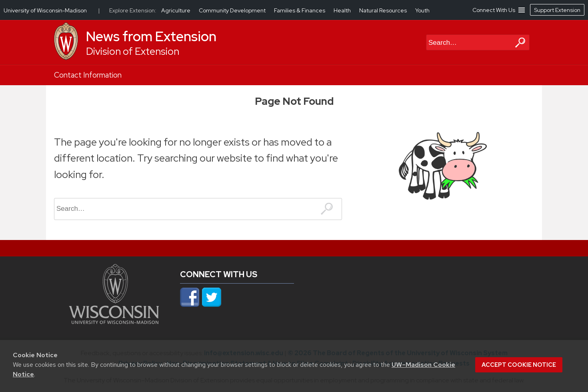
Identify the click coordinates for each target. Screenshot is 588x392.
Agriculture (176, 10)
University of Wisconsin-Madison (45, 10)
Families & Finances (300, 10)
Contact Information (88, 75)
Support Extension (557, 10)
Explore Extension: (133, 10)
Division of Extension (133, 51)
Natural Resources (384, 10)
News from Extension (151, 36)
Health (343, 10)
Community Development (233, 10)
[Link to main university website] (114, 322)
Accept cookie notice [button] (519, 365)
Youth (422, 10)
